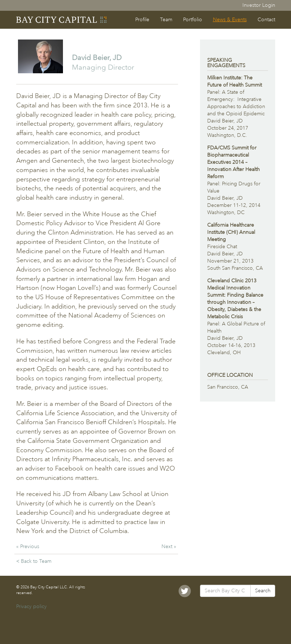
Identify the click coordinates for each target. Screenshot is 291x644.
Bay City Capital (62, 20)
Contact (266, 20)
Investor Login (259, 5)
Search (263, 591)
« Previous (28, 546)
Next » (169, 546)
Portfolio (193, 20)
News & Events (230, 20)
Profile (142, 20)
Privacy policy (31, 606)
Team (166, 20)
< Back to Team (34, 561)
